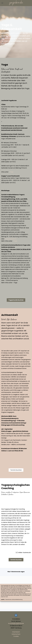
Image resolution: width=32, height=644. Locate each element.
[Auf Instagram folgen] (16, 615)
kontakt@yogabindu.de (16, 623)
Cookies (16, 636)
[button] (2, 3)
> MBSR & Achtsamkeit (18, 445)
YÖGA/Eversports (10, 239)
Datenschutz (16, 634)
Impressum (16, 632)
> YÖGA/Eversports (11, 280)
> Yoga (11, 172)
